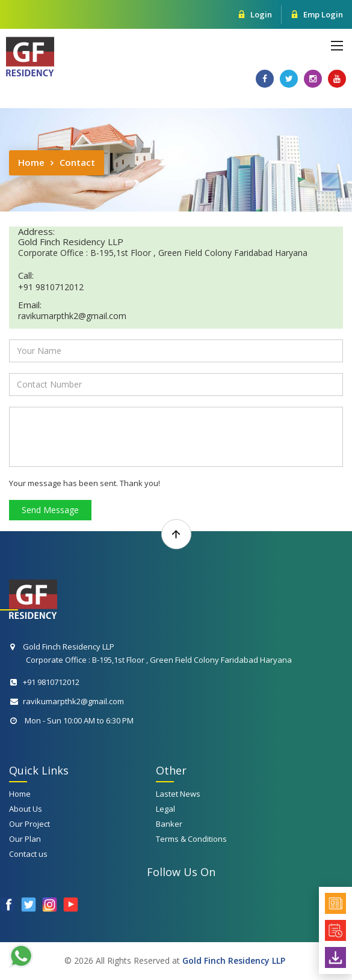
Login (255, 14)
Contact (77, 162)
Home (31, 162)
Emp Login (317, 14)
